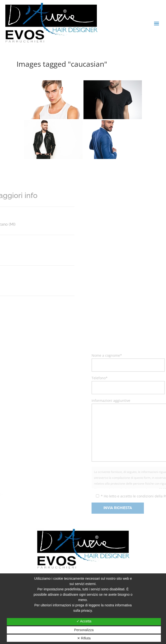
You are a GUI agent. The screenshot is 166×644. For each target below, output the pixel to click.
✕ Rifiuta (84, 638)
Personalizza (84, 630)
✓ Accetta (84, 621)
